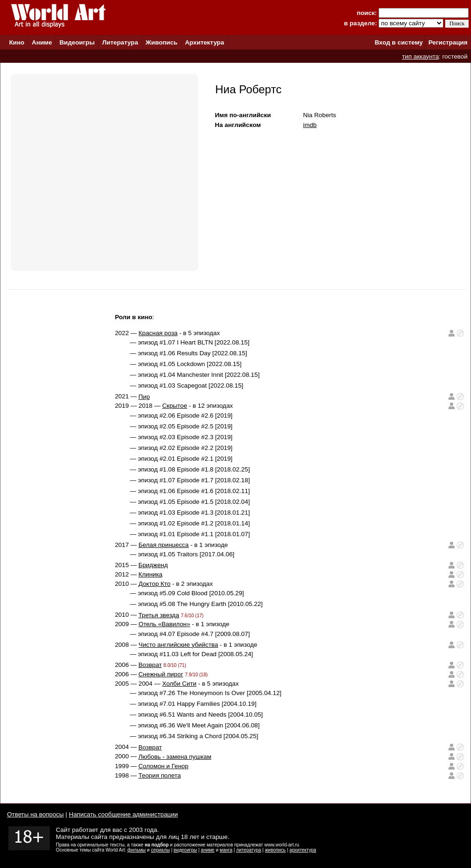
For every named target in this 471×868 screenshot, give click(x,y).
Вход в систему (399, 42)
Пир (144, 397)
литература (248, 850)
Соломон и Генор (163, 766)
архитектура (303, 850)
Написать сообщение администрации (123, 814)
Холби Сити (179, 684)
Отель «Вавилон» (164, 624)
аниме (208, 850)
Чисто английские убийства (178, 645)
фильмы (137, 850)
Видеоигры (77, 42)
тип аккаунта (421, 56)
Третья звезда (159, 615)
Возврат (150, 665)
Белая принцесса (163, 545)
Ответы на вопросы (35, 814)
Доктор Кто (154, 584)
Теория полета (160, 775)
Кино (17, 42)
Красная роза (158, 333)
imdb (310, 125)
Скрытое (175, 406)
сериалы (160, 850)
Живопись (161, 42)
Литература (120, 42)
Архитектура (204, 42)
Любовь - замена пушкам (175, 757)
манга (226, 850)
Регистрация (448, 42)
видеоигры (185, 850)
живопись (275, 850)
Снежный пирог (161, 674)
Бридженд (153, 565)
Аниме (42, 42)
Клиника (150, 574)
